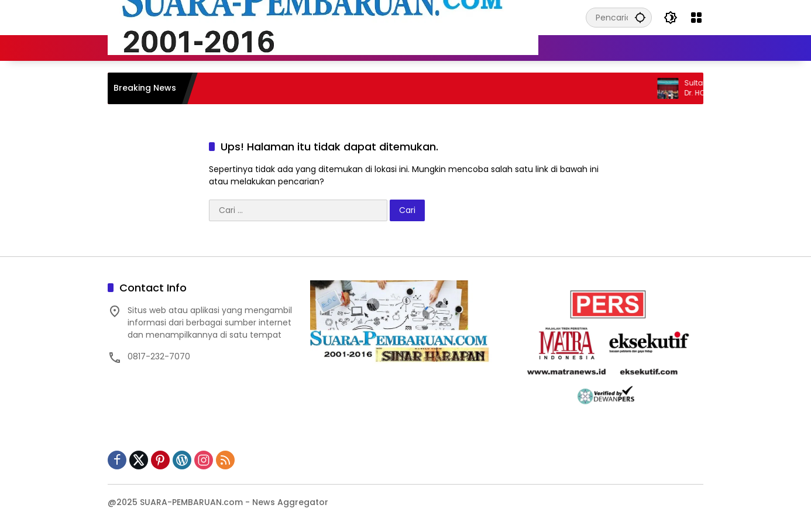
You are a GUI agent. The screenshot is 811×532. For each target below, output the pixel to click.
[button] (640, 17)
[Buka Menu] (696, 18)
